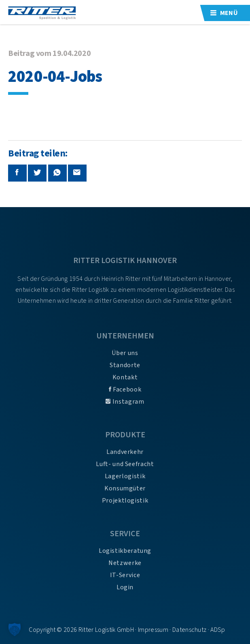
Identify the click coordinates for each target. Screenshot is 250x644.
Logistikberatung (125, 551)
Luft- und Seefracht (125, 464)
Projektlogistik (125, 501)
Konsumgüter (125, 488)
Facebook (125, 389)
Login (125, 587)
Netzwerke (125, 563)
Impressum (153, 630)
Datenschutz (190, 630)
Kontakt (125, 377)
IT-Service (125, 575)
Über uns (125, 353)
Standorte (125, 365)
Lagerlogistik (125, 476)
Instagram (125, 402)
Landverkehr (125, 452)
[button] (15, 629)
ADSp (218, 630)
